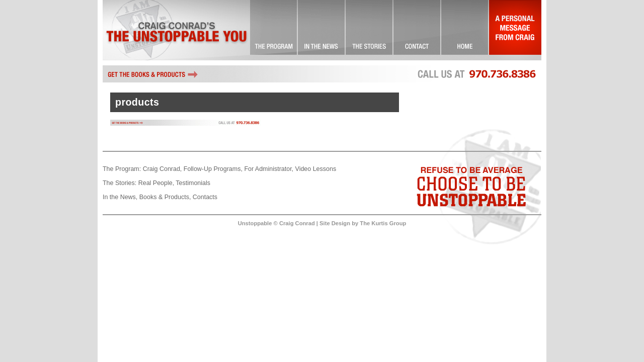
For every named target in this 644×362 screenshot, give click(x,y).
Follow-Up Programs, (213, 169)
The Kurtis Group (383, 223)
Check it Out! (322, 30)
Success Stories (370, 30)
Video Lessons (316, 169)
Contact (417, 30)
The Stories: (119, 183)
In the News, (120, 197)
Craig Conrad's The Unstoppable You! (176, 30)
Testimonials (193, 183)
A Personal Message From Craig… (515, 30)
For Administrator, (269, 169)
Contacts (205, 197)
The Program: (122, 169)
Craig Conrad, (163, 169)
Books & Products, (165, 197)
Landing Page (465, 30)
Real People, (156, 183)
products (137, 102)
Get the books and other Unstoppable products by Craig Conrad (153, 74)
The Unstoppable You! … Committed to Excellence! (274, 30)
